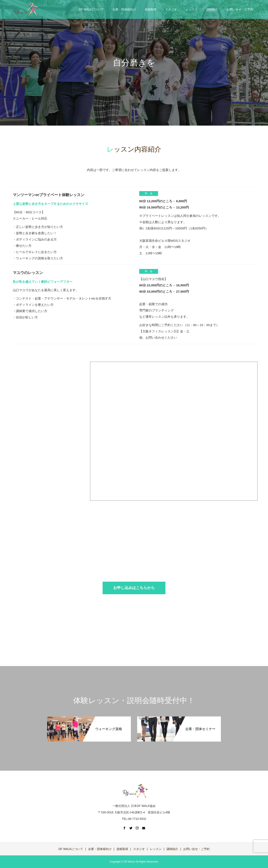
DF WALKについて (91, 9)
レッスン (192, 9)
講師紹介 (212, 9)
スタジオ (171, 9)
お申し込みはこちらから (134, 588)
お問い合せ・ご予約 (240, 9)
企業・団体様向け (124, 9)
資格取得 (151, 9)
